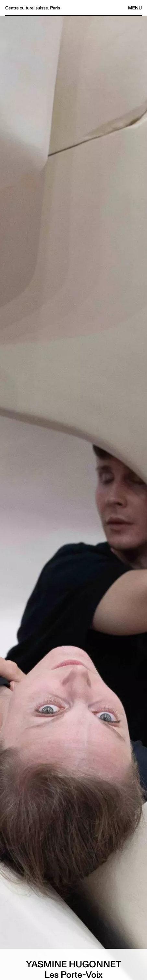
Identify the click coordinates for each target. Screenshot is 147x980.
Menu (135, 8)
